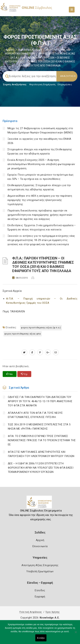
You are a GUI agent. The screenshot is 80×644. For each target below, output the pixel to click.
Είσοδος (40, 590)
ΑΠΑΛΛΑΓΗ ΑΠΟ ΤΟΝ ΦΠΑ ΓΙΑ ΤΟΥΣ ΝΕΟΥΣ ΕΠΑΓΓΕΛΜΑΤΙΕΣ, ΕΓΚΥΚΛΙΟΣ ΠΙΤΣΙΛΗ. (35, 415)
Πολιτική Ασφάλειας (31, 612)
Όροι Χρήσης (53, 612)
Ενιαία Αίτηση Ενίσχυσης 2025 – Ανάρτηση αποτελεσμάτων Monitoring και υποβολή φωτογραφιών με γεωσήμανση (41, 164)
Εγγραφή (40, 597)
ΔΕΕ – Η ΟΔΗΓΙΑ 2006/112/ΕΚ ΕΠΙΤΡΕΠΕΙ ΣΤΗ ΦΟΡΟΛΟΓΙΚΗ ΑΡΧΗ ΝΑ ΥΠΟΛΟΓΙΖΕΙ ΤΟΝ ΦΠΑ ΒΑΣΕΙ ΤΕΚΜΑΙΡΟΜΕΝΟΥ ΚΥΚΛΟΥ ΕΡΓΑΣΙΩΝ (41, 468)
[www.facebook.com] (32, 352)
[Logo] (40, 503)
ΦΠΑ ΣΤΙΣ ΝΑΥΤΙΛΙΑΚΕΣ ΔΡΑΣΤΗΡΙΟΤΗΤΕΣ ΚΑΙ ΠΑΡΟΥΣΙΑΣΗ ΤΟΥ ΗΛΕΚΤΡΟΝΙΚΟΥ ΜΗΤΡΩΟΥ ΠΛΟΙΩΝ (41, 454)
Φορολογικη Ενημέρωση (42, 84)
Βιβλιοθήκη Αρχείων (30, 50)
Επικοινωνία (40, 546)
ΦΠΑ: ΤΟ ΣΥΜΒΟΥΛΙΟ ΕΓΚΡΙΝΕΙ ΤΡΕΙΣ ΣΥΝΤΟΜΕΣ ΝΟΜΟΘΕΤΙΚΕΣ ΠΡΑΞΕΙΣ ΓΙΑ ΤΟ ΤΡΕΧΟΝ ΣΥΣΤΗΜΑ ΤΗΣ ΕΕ (42, 440)
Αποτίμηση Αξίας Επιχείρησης (40, 565)
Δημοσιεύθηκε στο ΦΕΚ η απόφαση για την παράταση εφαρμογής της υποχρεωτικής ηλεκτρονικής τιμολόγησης (40, 200)
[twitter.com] (24, 352)
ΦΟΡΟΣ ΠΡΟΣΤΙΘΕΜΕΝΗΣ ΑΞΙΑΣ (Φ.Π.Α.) (41, 328)
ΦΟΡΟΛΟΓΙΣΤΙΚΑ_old (58, 50)
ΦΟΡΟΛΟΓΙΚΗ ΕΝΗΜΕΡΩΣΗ (20, 54)
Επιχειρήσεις (65, 84)
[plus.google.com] (48, 352)
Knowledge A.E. (50, 618)
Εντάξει (41, 638)
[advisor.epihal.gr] (56, 352)
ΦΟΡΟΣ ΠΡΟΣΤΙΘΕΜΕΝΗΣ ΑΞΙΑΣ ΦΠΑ (23, 334)
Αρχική (10, 50)
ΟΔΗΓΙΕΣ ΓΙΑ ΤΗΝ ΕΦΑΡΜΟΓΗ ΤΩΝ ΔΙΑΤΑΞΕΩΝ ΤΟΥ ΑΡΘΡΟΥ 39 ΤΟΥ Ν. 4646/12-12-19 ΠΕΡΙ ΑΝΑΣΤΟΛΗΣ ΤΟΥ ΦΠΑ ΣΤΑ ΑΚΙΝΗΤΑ (40, 401)
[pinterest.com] (40, 352)
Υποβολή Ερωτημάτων (40, 571)
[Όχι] (76, 634)
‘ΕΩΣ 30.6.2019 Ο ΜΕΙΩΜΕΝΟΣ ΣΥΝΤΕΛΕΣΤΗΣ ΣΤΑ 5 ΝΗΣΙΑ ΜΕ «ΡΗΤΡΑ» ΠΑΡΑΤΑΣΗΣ (39, 427)
